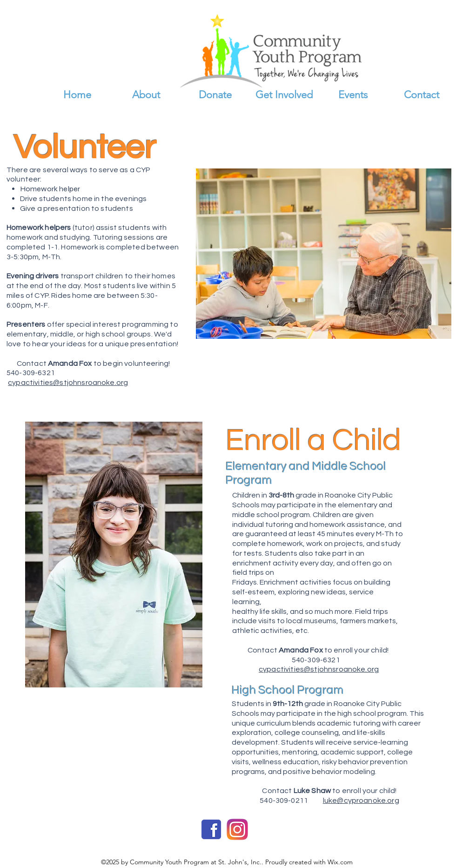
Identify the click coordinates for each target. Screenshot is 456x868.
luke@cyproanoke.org (361, 801)
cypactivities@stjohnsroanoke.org (68, 383)
